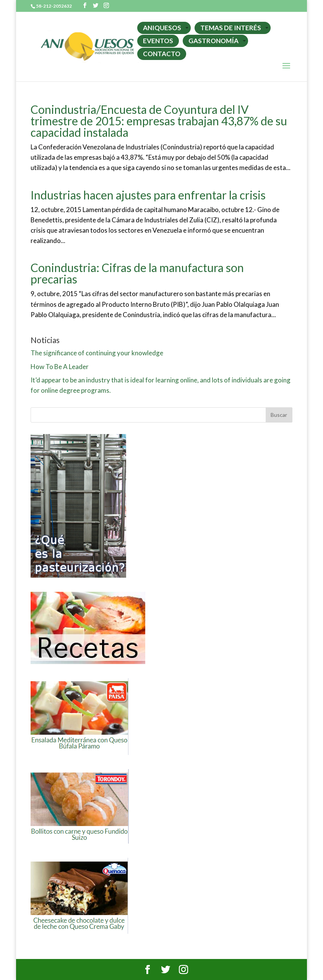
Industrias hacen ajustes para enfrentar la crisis (148, 195)
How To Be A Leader (60, 367)
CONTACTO (162, 54)
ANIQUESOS (162, 28)
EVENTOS (158, 41)
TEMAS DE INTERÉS (231, 28)
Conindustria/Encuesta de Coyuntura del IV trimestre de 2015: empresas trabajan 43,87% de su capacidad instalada (159, 121)
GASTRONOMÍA (213, 41)
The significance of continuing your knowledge (97, 353)
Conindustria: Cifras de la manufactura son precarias (137, 273)
